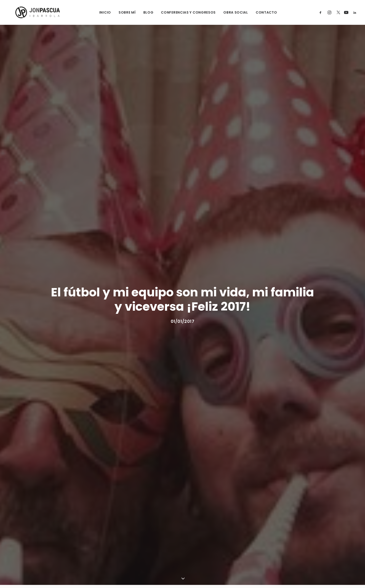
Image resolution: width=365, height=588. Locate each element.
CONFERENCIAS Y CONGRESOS (183, 12)
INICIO (99, 12)
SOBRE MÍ (121, 12)
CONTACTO (261, 12)
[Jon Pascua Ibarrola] (31, 12)
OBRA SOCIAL (230, 12)
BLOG (143, 12)
